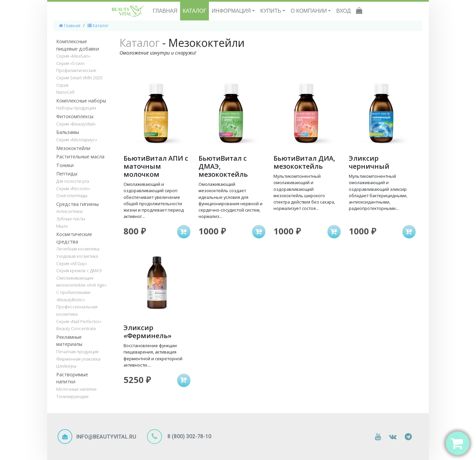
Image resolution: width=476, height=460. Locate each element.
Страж (62, 85)
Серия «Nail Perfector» (79, 321)
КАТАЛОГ (195, 11)
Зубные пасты (71, 219)
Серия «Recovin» (73, 188)
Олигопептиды (72, 196)
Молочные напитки (76, 389)
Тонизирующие (72, 396)
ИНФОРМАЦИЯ (232, 11)
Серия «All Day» (72, 263)
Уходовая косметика (77, 256)
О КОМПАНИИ (309, 11)
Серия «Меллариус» (77, 140)
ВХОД (343, 11)
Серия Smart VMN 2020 (79, 78)
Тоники (65, 165)
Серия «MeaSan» (73, 56)
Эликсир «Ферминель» (147, 332)
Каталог (98, 25)
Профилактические (76, 70)
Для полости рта (73, 181)
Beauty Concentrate (76, 328)
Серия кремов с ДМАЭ (79, 271)
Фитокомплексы (75, 116)
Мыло (62, 226)
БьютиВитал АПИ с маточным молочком (156, 166)
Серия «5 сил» (70, 63)
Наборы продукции (76, 108)
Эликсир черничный (369, 162)
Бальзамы (68, 132)
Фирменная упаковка (78, 359)
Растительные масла (80, 157)
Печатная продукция (77, 352)
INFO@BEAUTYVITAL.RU (106, 437)
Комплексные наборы (81, 101)
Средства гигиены (77, 204)
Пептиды (67, 174)
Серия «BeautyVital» (76, 124)
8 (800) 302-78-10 (189, 436)
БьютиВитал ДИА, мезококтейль (304, 162)
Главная (70, 25)
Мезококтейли (73, 148)
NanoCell (65, 92)
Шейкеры (66, 366)
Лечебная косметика (78, 249)
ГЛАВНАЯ (165, 11)
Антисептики (69, 211)
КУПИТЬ (271, 11)
